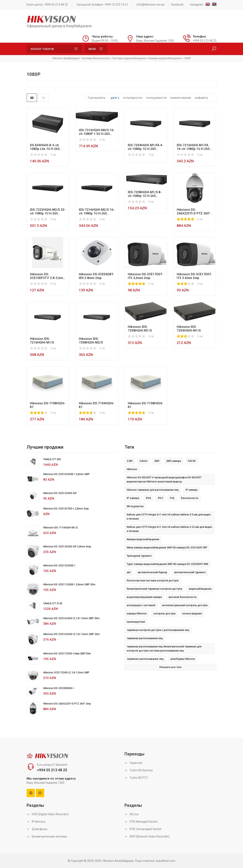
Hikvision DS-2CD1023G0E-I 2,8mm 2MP (66, 474)
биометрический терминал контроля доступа (154, 589)
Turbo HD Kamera (139, 770)
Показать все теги (170, 667)
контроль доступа (165, 614)
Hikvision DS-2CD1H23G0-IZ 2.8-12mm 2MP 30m (71, 634)
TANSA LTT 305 (52, 459)
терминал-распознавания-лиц (145, 659)
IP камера (192, 490)
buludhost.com (166, 861)
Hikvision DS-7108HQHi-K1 (48, 405)
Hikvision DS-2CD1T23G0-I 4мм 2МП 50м (67, 654)
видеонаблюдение (200, 589)
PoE (172, 498)
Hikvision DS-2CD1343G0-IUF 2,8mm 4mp (67, 547)
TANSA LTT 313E (53, 603)
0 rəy (53, 155)
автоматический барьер (152, 572)
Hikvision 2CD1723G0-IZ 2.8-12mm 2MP (66, 673)
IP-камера (133, 498)
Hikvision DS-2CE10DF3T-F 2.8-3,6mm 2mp (48, 276)
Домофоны (37, 829)
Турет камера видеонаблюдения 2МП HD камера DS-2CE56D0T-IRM (167, 564)
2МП (157, 461)
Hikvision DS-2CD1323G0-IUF (60, 493)
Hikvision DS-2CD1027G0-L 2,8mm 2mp (66, 509)
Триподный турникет (139, 556)
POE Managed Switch (141, 822)
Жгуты (132, 814)
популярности (133, 98)
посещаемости (156, 98)
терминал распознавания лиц (145, 638)
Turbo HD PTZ (136, 778)
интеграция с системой (141, 605)
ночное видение (192, 614)
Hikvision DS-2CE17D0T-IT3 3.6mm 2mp (194, 276)
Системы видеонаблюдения (129, 58)
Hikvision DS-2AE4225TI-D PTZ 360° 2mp (193, 212)
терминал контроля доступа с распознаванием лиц (158, 630)
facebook (177, 5)
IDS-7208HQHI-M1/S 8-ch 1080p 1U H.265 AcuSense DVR (145, 194)
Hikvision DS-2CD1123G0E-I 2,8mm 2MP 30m (69, 585)
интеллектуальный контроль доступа (185, 605)
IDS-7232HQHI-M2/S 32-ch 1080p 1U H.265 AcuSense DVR (48, 212)
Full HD (192, 461)
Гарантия (133, 763)
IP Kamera (36, 822)
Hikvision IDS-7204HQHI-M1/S (189, 329)
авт (129, 572)
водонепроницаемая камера (144, 597)
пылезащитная (136, 622)
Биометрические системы (47, 836)
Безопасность (190, 498)
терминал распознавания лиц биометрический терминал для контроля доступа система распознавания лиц (164, 649)
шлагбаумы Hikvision (183, 659)
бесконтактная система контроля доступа (153, 581)
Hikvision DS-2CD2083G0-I (58, 688)
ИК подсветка (135, 506)
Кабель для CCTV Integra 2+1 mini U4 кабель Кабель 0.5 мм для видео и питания (169, 517)
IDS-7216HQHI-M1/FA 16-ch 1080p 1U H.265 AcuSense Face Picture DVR (194, 147)
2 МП (130, 461)
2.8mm (143, 461)
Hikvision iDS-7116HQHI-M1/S (60, 528)
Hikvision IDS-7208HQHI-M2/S (91, 341)
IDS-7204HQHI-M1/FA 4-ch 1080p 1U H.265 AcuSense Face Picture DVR (146, 147)
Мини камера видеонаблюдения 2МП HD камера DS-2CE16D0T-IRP (167, 548)
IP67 (161, 498)
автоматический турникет (190, 572)
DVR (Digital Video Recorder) (48, 814)
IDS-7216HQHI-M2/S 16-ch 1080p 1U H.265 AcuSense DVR (97, 212)
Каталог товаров (55, 49)
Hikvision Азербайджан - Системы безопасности (81, 58)
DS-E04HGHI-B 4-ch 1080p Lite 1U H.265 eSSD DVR (45, 147)
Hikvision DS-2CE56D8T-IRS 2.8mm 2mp (96, 276)
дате (114, 98)
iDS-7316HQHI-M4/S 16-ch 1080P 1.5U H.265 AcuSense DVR (97, 132)
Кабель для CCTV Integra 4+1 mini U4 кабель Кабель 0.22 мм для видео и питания (170, 529)
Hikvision (132, 469)
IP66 (149, 498)
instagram (197, 5)
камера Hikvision (137, 614)
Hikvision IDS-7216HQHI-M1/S (42, 341)
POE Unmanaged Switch (143, 829)
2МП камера (174, 461)
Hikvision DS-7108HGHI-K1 (146, 405)
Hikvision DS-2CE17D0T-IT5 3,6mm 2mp (145, 276)
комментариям (181, 98)
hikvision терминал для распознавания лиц (153, 490)
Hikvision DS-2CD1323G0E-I (59, 566)
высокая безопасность (183, 597)
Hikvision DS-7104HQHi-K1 (97, 405)
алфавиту (201, 98)
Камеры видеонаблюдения (165, 58)
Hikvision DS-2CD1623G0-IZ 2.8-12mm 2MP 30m (71, 618)
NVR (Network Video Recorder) (147, 836)
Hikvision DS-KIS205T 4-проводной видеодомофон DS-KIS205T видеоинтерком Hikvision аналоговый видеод (164, 480)
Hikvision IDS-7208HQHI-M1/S (140, 329)
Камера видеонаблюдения (143, 539)
